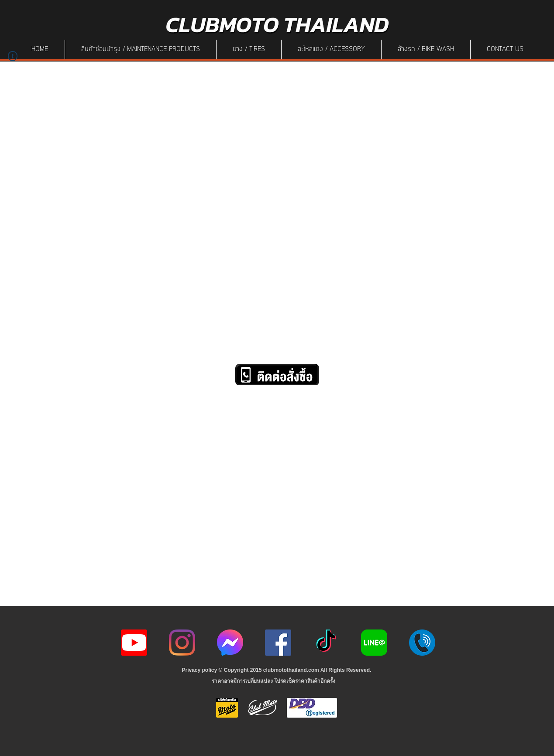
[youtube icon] (134, 643)
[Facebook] (278, 643)
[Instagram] (182, 643)
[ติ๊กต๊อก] (326, 643)
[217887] (422, 643)
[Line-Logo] (374, 643)
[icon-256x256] (230, 643)
